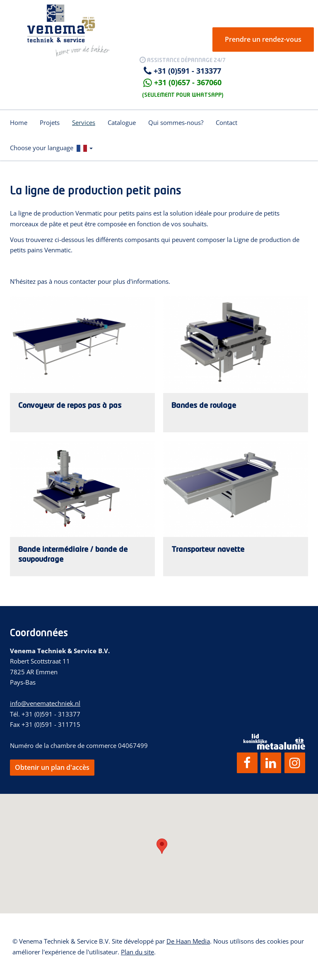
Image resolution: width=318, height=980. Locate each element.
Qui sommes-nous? (176, 122)
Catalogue (122, 122)
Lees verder (82, 364)
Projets (50, 122)
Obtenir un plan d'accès (52, 767)
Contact (226, 122)
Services (84, 122)
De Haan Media (188, 941)
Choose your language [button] (51, 148)
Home (19, 122)
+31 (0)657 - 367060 (188, 82)
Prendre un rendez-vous (263, 39)
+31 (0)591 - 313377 (187, 71)
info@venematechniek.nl (45, 703)
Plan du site (137, 952)
